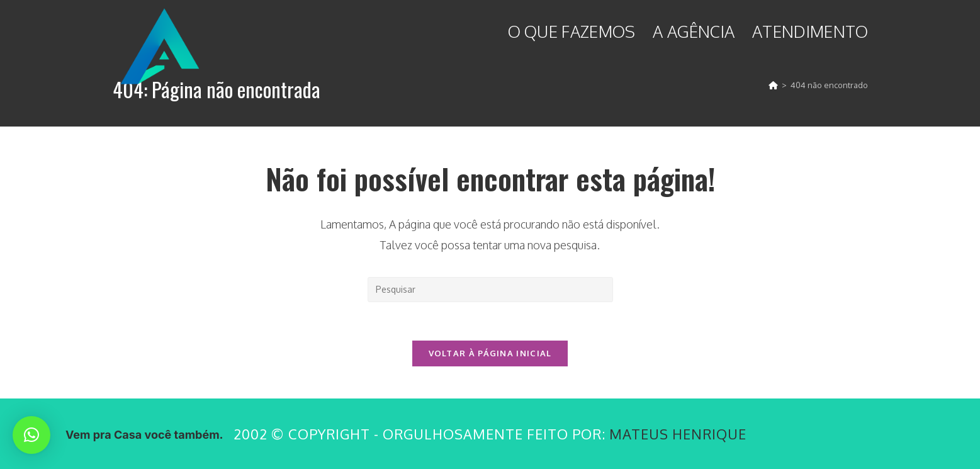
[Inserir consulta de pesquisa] (490, 290)
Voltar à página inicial (490, 353)
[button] (31, 435)
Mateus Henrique (678, 434)
